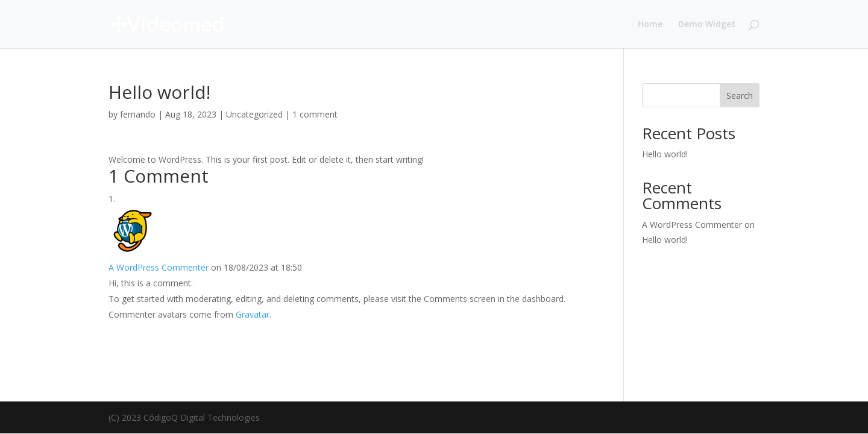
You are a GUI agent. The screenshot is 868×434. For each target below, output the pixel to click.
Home (650, 25)
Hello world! (665, 154)
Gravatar (253, 314)
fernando (138, 114)
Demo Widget (707, 25)
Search (740, 96)
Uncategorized (254, 114)
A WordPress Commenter (159, 267)
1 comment (315, 114)
